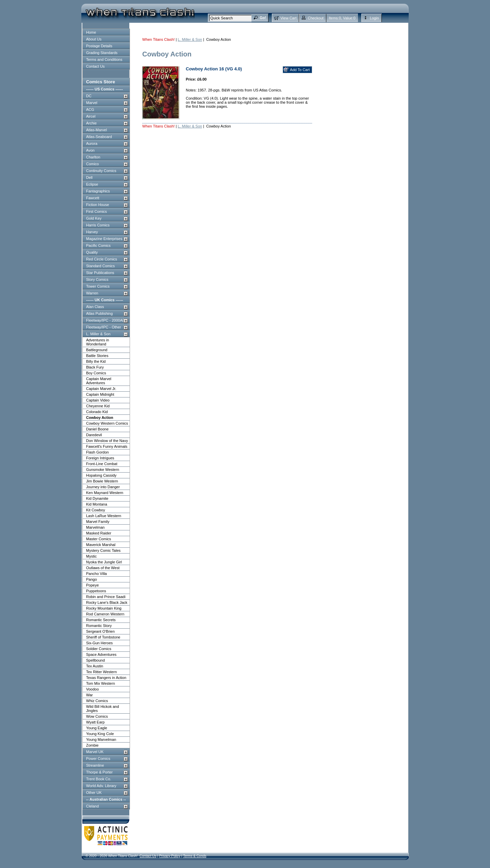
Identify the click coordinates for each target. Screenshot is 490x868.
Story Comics (97, 279)
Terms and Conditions (104, 59)
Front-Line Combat (102, 464)
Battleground (97, 350)
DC (89, 96)
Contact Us (95, 66)
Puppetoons (96, 591)
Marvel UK (95, 752)
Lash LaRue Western (104, 516)
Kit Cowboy (96, 510)
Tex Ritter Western (101, 672)
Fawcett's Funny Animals (107, 446)
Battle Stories (97, 356)
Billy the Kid (96, 361)
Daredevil (94, 435)
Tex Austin (95, 666)
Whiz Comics (97, 701)
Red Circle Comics (102, 259)
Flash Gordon (97, 452)
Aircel (91, 116)
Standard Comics (100, 266)
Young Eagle (97, 728)
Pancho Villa (96, 574)
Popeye (92, 585)
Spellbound (95, 660)
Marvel (92, 103)
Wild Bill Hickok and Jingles (103, 709)
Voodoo (92, 689)
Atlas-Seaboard (99, 137)
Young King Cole (100, 734)
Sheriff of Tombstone (103, 637)
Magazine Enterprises (104, 239)
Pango (92, 579)
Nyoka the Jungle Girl (104, 562)
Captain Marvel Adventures (99, 381)
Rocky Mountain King (104, 608)
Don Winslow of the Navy (107, 441)
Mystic (91, 556)
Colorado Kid (97, 412)
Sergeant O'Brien (100, 631)
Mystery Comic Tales (103, 550)
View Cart (288, 18)
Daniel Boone (97, 429)
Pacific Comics (98, 245)
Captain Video (98, 400)
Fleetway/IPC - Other (104, 327)
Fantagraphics (98, 191)
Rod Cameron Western (105, 614)
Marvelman (95, 527)
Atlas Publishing (99, 313)
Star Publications (100, 273)
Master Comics (99, 539)
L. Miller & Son (98, 334)
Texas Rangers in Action (106, 678)
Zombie (92, 745)
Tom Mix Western (101, 683)
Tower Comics (98, 286)
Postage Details (99, 46)
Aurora (92, 143)
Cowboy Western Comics (107, 423)
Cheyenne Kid (98, 406)
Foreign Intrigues (100, 458)
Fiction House (97, 205)
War (89, 695)
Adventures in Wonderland (97, 342)
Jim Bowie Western (102, 481)
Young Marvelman (101, 739)
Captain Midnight (100, 394)
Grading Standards (102, 53)
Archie (91, 123)
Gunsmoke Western (103, 470)
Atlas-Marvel (96, 130)
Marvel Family (98, 522)
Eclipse (92, 184)
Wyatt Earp (95, 722)
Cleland (92, 806)
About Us (94, 39)
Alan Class (95, 307)
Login (374, 18)
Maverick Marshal (101, 545)
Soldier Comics (99, 649)
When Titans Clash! (158, 39)
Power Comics (98, 759)
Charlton (93, 157)
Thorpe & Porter (99, 772)
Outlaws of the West (103, 568)
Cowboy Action (100, 418)
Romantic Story (99, 626)
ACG (90, 109)
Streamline (95, 765)
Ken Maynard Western (105, 493)
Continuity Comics (101, 171)
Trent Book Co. (99, 779)
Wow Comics (97, 716)
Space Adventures (101, 654)
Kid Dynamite (97, 498)
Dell (89, 177)
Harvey (92, 232)
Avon (90, 150)
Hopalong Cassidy (101, 475)
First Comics (96, 211)
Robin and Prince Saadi (106, 597)
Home (91, 32)
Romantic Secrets (101, 620)
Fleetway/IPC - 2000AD (106, 320)
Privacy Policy (170, 856)
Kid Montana (97, 504)
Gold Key (94, 218)
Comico (92, 164)
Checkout (315, 18)
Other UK (94, 793)
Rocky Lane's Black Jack (107, 602)
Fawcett (93, 198)
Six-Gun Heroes (99, 643)
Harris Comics (98, 225)
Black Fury (95, 367)
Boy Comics (96, 373)
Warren (92, 293)
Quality (92, 252)
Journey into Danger (103, 487)
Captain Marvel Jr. (101, 389)
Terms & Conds (195, 856)
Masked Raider (99, 533)
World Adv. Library (101, 786)
